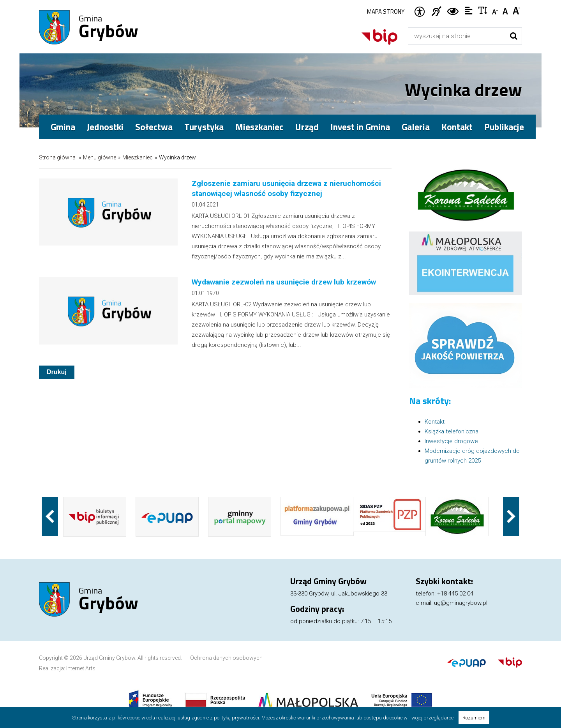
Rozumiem (474, 718)
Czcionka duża (517, 10)
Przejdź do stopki (280, 0)
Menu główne (100, 157)
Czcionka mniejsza (496, 10)
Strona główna (57, 157)
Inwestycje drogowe (451, 441)
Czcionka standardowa (506, 10)
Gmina (108, 28)
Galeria (416, 127)
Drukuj (57, 372)
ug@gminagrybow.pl (461, 603)
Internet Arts (81, 668)
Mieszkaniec (138, 157)
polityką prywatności (236, 718)
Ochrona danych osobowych (226, 658)
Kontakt (457, 127)
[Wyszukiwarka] (457, 36)
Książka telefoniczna (452, 431)
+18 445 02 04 (455, 594)
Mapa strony (386, 11)
